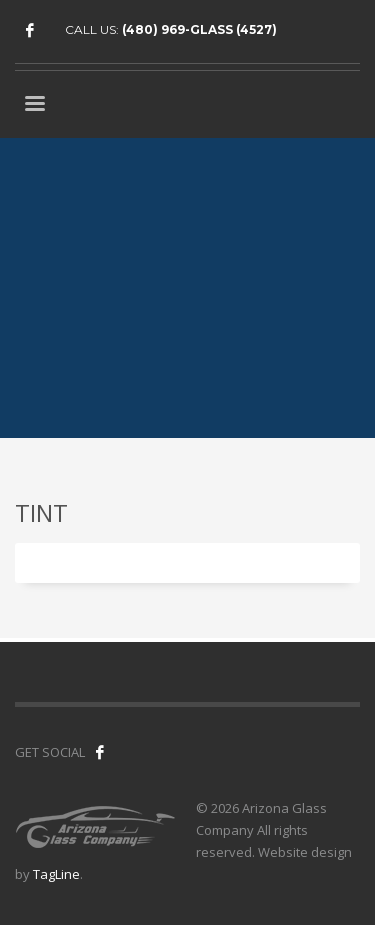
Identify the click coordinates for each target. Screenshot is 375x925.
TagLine (56, 874)
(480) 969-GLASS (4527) (199, 29)
